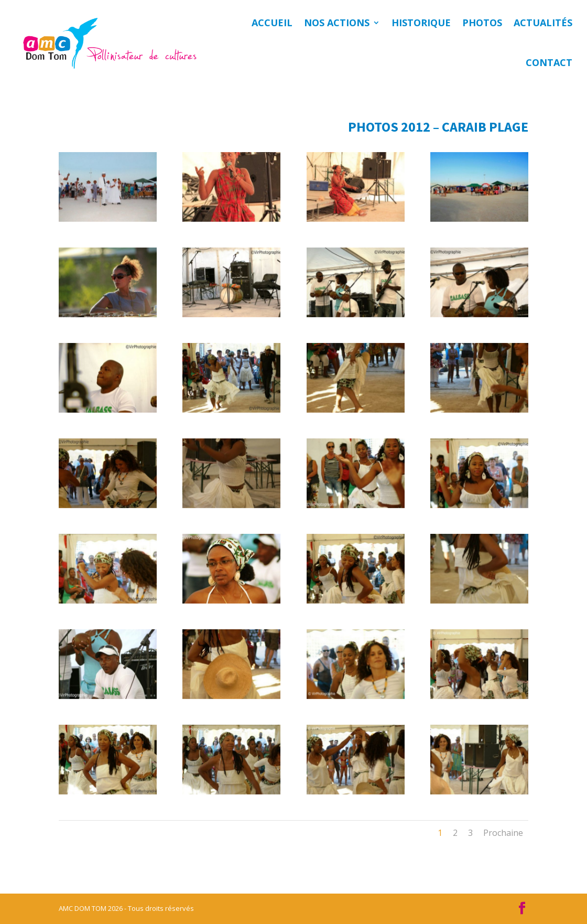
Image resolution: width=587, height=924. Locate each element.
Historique (421, 23)
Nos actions (337, 23)
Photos (482, 23)
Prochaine (503, 833)
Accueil (272, 23)
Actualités (543, 23)
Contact (549, 62)
